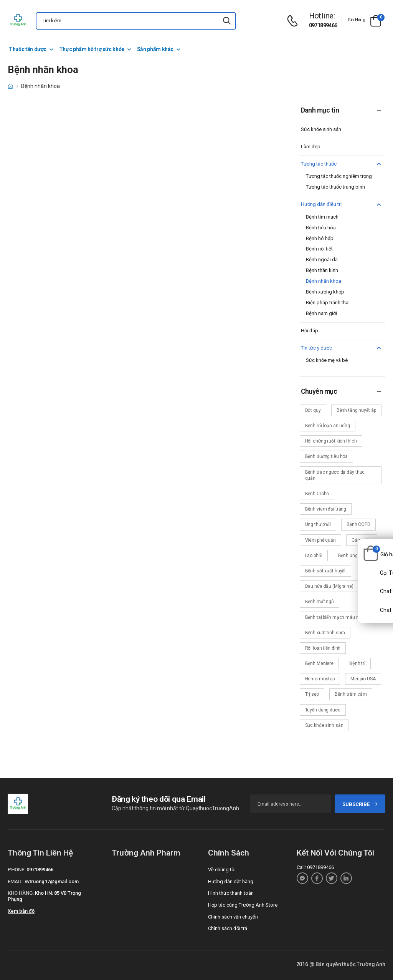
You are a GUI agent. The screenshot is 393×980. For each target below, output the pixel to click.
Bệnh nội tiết (319, 249)
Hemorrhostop (320, 679)
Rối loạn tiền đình (323, 648)
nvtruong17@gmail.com (52, 881)
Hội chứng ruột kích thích (331, 441)
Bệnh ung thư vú (355, 555)
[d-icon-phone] (294, 21)
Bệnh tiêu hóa (321, 228)
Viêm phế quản (320, 540)
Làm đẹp (311, 147)
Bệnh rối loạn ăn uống (328, 426)
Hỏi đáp (310, 331)
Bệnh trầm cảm (351, 694)
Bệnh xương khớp (325, 292)
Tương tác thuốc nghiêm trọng (339, 176)
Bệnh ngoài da (322, 260)
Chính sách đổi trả (228, 928)
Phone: (17, 870)
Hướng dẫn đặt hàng (231, 881)
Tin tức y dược (342, 348)
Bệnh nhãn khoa (324, 281)
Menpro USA (363, 679)
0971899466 (323, 25)
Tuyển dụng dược (323, 710)
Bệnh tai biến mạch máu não (335, 617)
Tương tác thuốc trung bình (335, 187)
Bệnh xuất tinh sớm (325, 633)
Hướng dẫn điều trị (342, 205)
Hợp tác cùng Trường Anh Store (243, 905)
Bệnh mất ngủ (320, 602)
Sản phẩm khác (155, 49)
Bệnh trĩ (357, 663)
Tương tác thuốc (342, 164)
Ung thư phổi (318, 524)
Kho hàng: (21, 893)
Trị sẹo (312, 694)
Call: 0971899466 (315, 867)
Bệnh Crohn (317, 494)
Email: (16, 881)
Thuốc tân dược (28, 49)
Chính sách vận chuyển (233, 917)
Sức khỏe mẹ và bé (327, 360)
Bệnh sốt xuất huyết (326, 571)
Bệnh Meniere (320, 663)
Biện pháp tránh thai (328, 303)
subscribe (360, 804)
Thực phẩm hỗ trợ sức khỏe (92, 49)
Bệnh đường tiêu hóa (327, 456)
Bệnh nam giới (321, 313)
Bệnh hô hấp (320, 238)
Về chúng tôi (222, 870)
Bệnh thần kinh (322, 270)
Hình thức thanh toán (231, 893)
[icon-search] (227, 21)
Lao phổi (314, 555)
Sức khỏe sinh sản (321, 129)
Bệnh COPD (358, 524)
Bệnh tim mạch (322, 217)
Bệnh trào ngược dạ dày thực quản (335, 475)
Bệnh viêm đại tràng (326, 509)
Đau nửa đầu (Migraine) (329, 586)
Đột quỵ (313, 410)
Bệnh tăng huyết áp (356, 410)
